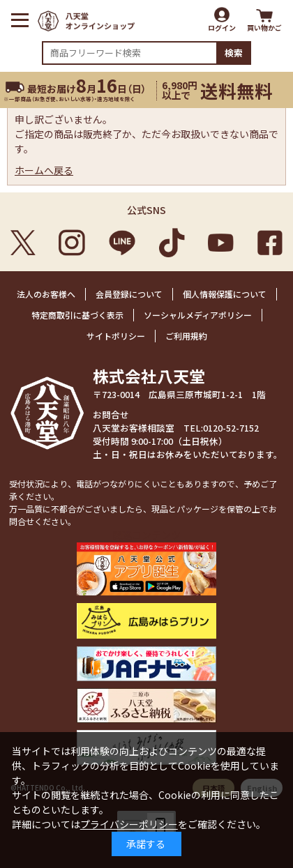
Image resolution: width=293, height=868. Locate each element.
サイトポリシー (116, 336)
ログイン (222, 28)
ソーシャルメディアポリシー (198, 315)
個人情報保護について (225, 294)
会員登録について (129, 294)
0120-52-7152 (231, 428)
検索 (234, 53)
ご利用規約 (186, 336)
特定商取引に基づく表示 (77, 315)
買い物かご (264, 28)
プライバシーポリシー (129, 824)
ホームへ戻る (44, 170)
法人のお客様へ (46, 294)
